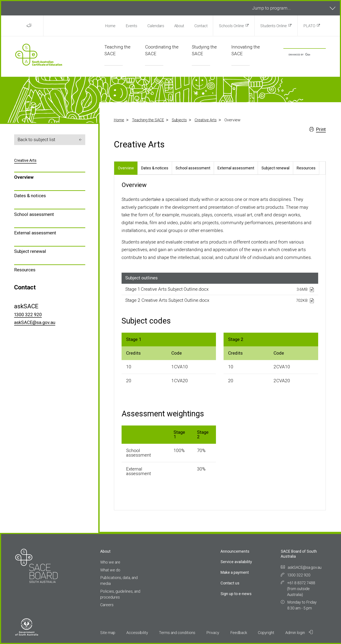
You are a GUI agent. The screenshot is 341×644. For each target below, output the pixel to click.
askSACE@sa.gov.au (35, 322)
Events (131, 26)
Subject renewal (30, 251)
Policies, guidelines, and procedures (120, 594)
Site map (108, 633)
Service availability (236, 562)
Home (110, 26)
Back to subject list (50, 140)
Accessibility (137, 633)
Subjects (179, 120)
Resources (25, 270)
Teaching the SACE (148, 120)
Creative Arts (206, 120)
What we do (110, 570)
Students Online (274, 26)
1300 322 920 (28, 315)
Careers (107, 605)
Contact (201, 26)
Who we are (110, 562)
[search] (299, 55)
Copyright (266, 633)
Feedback (239, 633)
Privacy (213, 633)
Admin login (299, 632)
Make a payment (235, 572)
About (179, 26)
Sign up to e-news (236, 594)
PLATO (309, 26)
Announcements (235, 551)
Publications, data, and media (119, 581)
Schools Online (232, 26)
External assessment (35, 233)
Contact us (230, 583)
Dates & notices (30, 196)
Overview (24, 177)
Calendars (156, 26)
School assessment (34, 214)
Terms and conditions (177, 633)
